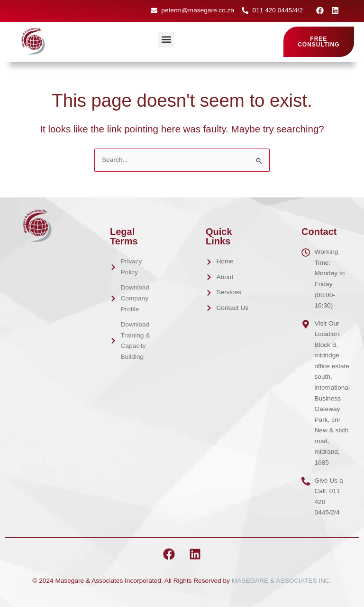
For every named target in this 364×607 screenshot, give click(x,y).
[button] (166, 40)
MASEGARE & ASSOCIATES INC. (282, 581)
